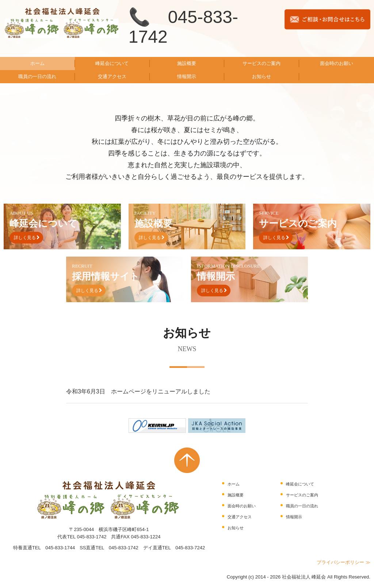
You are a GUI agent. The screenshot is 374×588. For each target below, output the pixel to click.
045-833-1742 (91, 537)
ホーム (37, 63)
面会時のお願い (337, 63)
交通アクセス (112, 76)
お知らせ (262, 76)
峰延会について (112, 63)
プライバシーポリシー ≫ (344, 562)
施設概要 (187, 63)
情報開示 (187, 76)
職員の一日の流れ (37, 76)
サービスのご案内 (262, 63)
